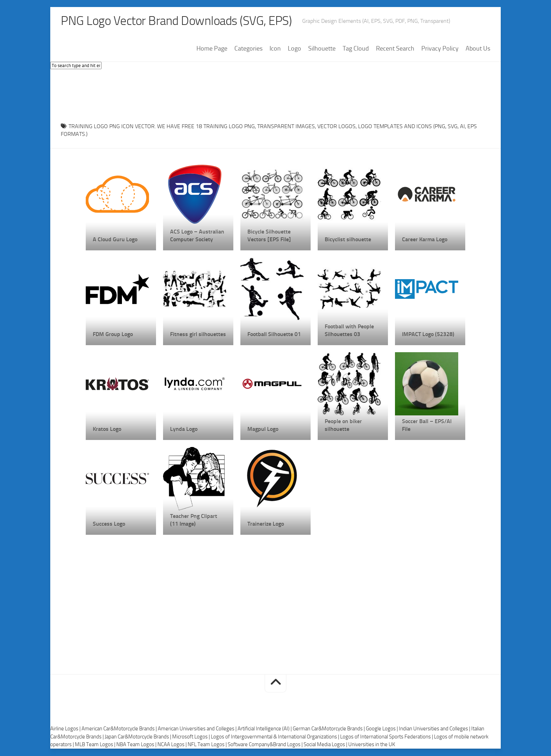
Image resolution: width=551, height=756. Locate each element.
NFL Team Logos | (208, 745)
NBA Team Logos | (137, 745)
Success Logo (109, 524)
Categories (248, 49)
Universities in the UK (372, 745)
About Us (478, 49)
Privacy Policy (440, 49)
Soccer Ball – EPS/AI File (427, 425)
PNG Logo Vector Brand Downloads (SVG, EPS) (179, 21)
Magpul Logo (263, 429)
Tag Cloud (356, 49)
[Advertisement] (275, 94)
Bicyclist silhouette (348, 239)
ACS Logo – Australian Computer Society (197, 235)
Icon (275, 49)
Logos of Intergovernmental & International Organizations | (275, 737)
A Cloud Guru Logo (115, 239)
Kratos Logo (107, 429)
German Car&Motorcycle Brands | (329, 729)
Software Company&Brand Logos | (266, 745)
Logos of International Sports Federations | (387, 737)
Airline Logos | (66, 729)
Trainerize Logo (266, 524)
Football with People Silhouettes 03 (349, 330)
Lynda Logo (184, 429)
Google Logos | (382, 729)
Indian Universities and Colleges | (435, 729)
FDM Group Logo (113, 334)
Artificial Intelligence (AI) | (265, 729)
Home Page (212, 49)
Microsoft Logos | (192, 737)
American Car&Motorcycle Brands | (120, 729)
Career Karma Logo (425, 239)
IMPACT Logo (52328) (428, 334)
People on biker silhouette (343, 425)
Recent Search (395, 49)
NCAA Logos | (173, 745)
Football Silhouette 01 (274, 334)
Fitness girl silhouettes (198, 334)
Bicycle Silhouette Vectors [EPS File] (269, 235)
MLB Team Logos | (96, 745)
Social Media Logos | (326, 745)
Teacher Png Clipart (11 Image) (194, 520)
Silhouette (322, 49)
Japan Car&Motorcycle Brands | (138, 737)
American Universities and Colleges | (198, 729)
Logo (294, 49)
